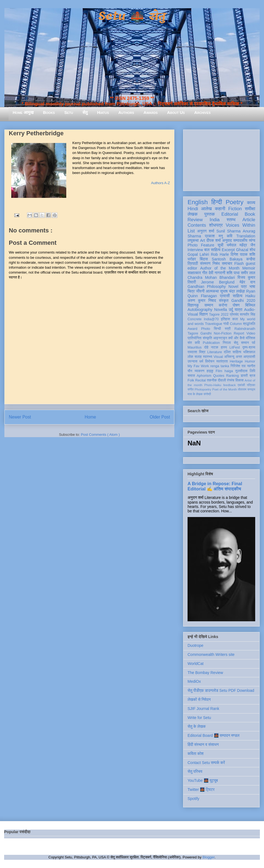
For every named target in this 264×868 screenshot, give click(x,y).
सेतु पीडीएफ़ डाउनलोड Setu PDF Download (221, 690)
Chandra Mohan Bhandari (211, 277)
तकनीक (212, 380)
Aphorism (204, 376)
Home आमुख (23, 112)
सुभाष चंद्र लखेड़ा (232, 291)
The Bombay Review (205, 673)
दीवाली (222, 380)
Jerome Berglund (218, 282)
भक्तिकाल (249, 352)
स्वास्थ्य (208, 357)
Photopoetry (203, 389)
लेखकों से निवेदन (199, 700)
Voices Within (240, 225)
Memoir (249, 268)
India (215, 220)
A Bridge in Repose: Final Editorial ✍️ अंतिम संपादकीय (215, 486)
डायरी (244, 376)
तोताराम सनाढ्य (247, 389)
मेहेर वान (247, 282)
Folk (191, 380)
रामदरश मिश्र (196, 352)
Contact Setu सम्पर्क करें (206, 763)
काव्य (251, 203)
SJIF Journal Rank (203, 709)
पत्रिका (251, 385)
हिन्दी (217, 202)
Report (239, 333)
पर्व (254, 343)
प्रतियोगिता (195, 338)
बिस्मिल (250, 305)
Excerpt (228, 250)
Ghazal (242, 250)
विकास (240, 380)
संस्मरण (205, 263)
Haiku (250, 296)
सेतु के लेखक (197, 726)
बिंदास (204, 259)
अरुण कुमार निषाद (202, 300)
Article (249, 220)
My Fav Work (198, 366)
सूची (220, 245)
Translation (246, 236)
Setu (69, 112)
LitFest (235, 347)
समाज (191, 376)
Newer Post (20, 417)
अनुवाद (227, 240)
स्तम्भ (231, 220)
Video (251, 333)
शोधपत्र (216, 225)
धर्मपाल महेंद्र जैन (241, 245)
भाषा (252, 286)
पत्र (244, 286)
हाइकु (210, 371)
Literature (215, 352)
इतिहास (225, 319)
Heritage (237, 361)
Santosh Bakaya (227, 259)
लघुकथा (193, 240)
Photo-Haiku (213, 385)
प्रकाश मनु (214, 236)
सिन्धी (218, 329)
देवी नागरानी (217, 273)
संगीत (191, 389)
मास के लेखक (195, 394)
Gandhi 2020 (243, 300)
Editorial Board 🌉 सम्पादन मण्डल (214, 735)
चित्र (191, 291)
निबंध (216, 263)
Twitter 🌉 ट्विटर (201, 790)
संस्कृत (224, 300)
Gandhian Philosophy (207, 286)
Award (192, 329)
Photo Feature (201, 245)
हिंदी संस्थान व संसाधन (203, 745)
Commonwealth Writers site (211, 654)
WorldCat (196, 664)
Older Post (160, 417)
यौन (190, 371)
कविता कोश (196, 754)
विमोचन (210, 361)
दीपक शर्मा (214, 240)
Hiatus (103, 112)
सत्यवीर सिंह (248, 314)
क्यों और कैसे (236, 338)
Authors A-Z (160, 183)
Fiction (235, 209)
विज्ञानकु (193, 305)
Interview (195, 250)
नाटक (215, 347)
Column (236, 324)
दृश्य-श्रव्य (249, 347)
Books (49, 112)
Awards (151, 112)
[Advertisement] (221, 159)
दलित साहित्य (233, 352)
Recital (201, 380)
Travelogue (214, 324)
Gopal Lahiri (198, 254)
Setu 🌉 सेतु (132, 16)
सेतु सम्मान (241, 343)
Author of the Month (220, 268)
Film (219, 371)
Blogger (208, 857)
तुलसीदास (241, 371)
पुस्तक (210, 214)
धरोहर (192, 259)
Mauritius (195, 347)
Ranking (232, 376)
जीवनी (200, 291)
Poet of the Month (225, 389)
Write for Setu (199, 718)
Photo (206, 329)
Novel (233, 286)
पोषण (236, 305)
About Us (176, 112)
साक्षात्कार (194, 273)
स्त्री (228, 329)
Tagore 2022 (219, 314)
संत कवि (194, 343)
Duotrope (196, 645)
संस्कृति (207, 338)
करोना (223, 305)
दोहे (206, 347)
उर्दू (231, 310)
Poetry (234, 202)
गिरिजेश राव (238, 366)
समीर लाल (248, 273)
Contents (197, 225)
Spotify (193, 799)
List (191, 231)
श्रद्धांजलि (249, 324)
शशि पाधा (233, 273)
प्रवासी (225, 296)
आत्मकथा (212, 291)
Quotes (219, 376)
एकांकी (241, 385)
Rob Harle (220, 254)
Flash (239, 263)
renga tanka (220, 366)
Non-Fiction (222, 333)
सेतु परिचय (195, 771)
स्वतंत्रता (222, 361)
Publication (211, 343)
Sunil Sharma (229, 231)
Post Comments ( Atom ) (100, 435)
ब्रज (253, 376)
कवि (229, 236)
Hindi (193, 209)
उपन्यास (193, 361)
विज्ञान (204, 314)
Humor (250, 361)
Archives (202, 112)
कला (235, 319)
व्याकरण (199, 371)
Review (195, 220)
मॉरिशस (251, 338)
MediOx (194, 681)
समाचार (227, 263)
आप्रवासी (249, 357)
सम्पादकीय (240, 240)
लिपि (252, 371)
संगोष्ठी (207, 394)
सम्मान (209, 305)
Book (250, 214)
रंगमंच (231, 380)
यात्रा (238, 310)
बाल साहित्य (212, 250)
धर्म (201, 361)
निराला (227, 343)
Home (90, 417)
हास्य (224, 347)
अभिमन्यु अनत (233, 357)
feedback (229, 385)
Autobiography (200, 310)
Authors (126, 112)
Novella (221, 310)
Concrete (195, 319)
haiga (229, 371)
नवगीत (251, 366)
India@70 (211, 319)
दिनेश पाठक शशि (243, 254)
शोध (253, 250)
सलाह (198, 357)
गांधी (226, 324)
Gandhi (206, 333)
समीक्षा (250, 209)
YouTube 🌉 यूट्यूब (203, 780)
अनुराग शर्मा (206, 231)
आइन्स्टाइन (220, 338)
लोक (190, 357)
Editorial (230, 214)
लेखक (193, 214)
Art (203, 240)
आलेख (206, 209)
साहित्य (237, 296)
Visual (218, 357)
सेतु (85, 112)
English (198, 202)
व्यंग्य (252, 240)
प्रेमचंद (234, 314)
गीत (205, 273)
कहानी (220, 209)
